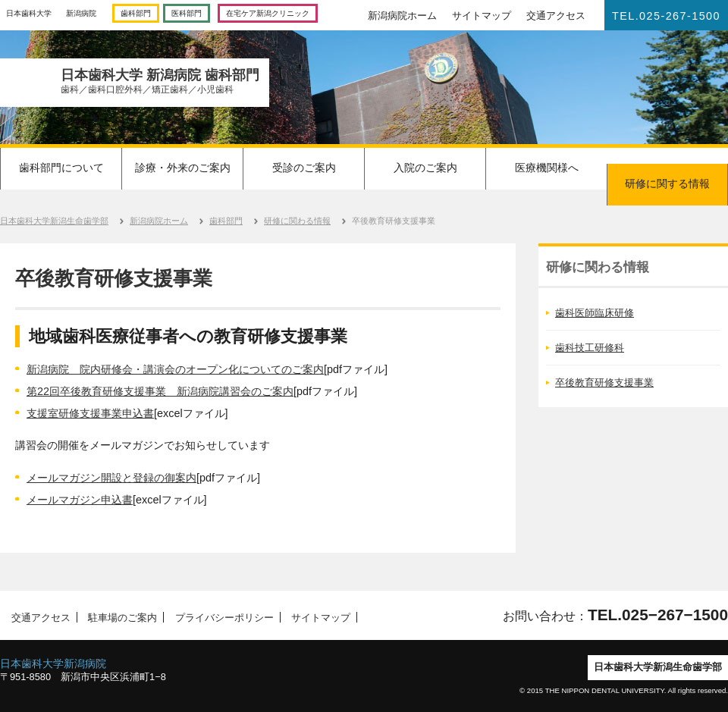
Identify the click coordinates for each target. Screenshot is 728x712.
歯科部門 (136, 13)
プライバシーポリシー (223, 617)
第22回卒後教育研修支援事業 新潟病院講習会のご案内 (160, 391)
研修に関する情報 (667, 183)
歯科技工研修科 (590, 348)
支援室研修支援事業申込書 (90, 413)
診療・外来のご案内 (183, 168)
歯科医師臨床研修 (595, 313)
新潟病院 (81, 13)
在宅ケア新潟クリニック (268, 13)
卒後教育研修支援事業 (604, 383)
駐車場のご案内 (120, 617)
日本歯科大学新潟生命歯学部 (54, 221)
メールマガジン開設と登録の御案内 (111, 478)
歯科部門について (61, 168)
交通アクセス (556, 16)
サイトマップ (482, 16)
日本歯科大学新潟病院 (53, 663)
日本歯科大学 (29, 13)
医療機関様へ (547, 168)
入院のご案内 (425, 168)
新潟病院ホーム (402, 16)
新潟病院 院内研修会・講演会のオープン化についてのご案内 (175, 369)
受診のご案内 (304, 168)
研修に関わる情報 (297, 221)
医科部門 (187, 13)
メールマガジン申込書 (80, 500)
